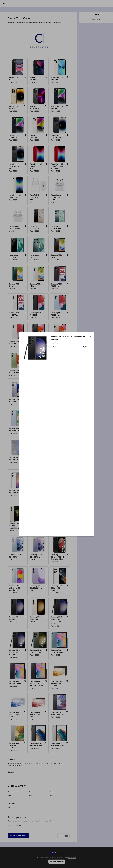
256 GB (69, 347)
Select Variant (55, 343)
